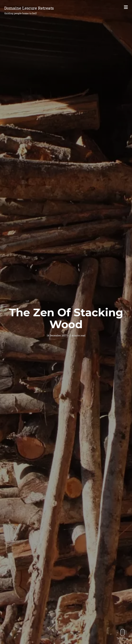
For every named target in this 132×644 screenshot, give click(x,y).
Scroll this (123, 634)
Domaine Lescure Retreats (29, 8)
